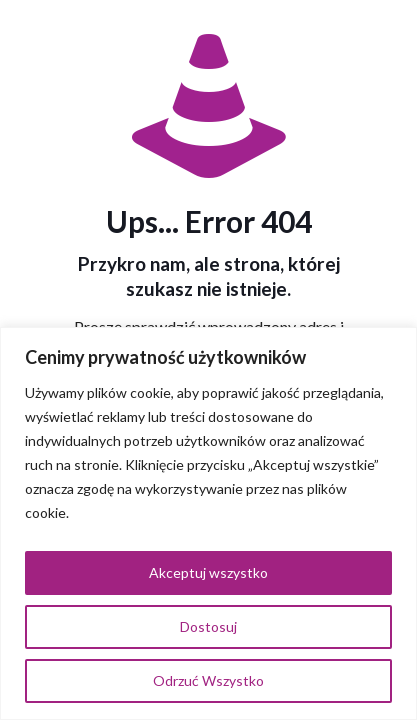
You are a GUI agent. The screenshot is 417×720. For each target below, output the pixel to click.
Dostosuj (208, 626)
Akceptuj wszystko (208, 572)
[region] (208, 523)
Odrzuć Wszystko (208, 680)
